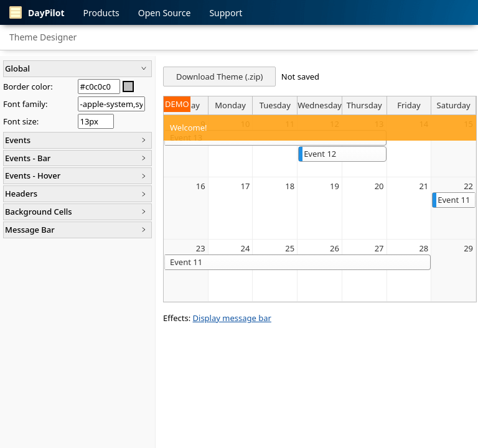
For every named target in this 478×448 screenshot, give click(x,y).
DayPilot (37, 12)
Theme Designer (43, 37)
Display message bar (232, 318)
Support (226, 13)
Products (101, 13)
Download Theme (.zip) (219, 77)
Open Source (165, 13)
